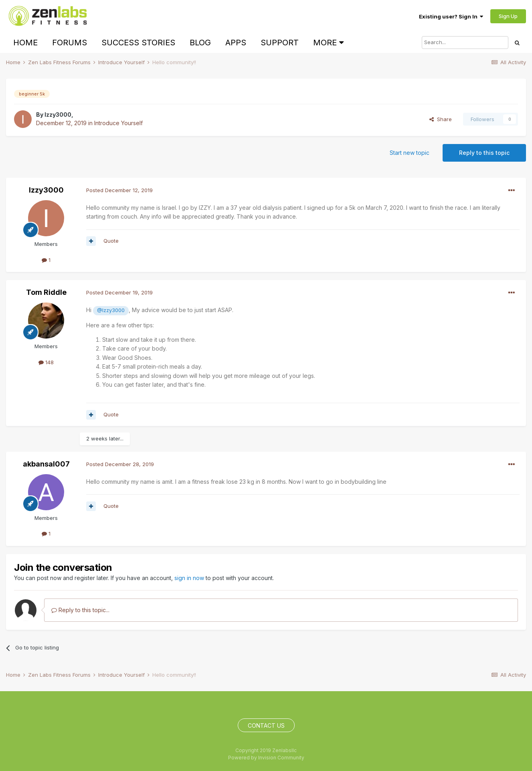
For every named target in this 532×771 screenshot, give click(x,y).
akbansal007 (46, 464)
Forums (70, 43)
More (328, 43)
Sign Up (508, 16)
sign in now (189, 578)
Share (441, 119)
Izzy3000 (58, 115)
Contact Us (266, 725)
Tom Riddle (46, 292)
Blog (200, 43)
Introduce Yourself (118, 123)
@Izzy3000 (111, 310)
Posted (119, 190)
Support (280, 43)
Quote (111, 241)
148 (46, 362)
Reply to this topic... (80, 610)
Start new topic (410, 153)
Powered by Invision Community (266, 758)
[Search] (465, 43)
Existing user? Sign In (451, 16)
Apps (236, 43)
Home (25, 43)
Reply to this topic (484, 153)
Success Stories (138, 43)
